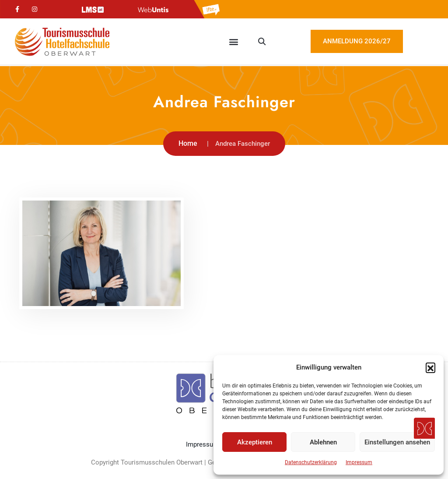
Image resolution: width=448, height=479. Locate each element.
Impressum (359, 462)
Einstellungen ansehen (397, 442)
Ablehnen (323, 442)
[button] (430, 367)
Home (188, 143)
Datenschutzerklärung (311, 462)
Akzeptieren (255, 442)
